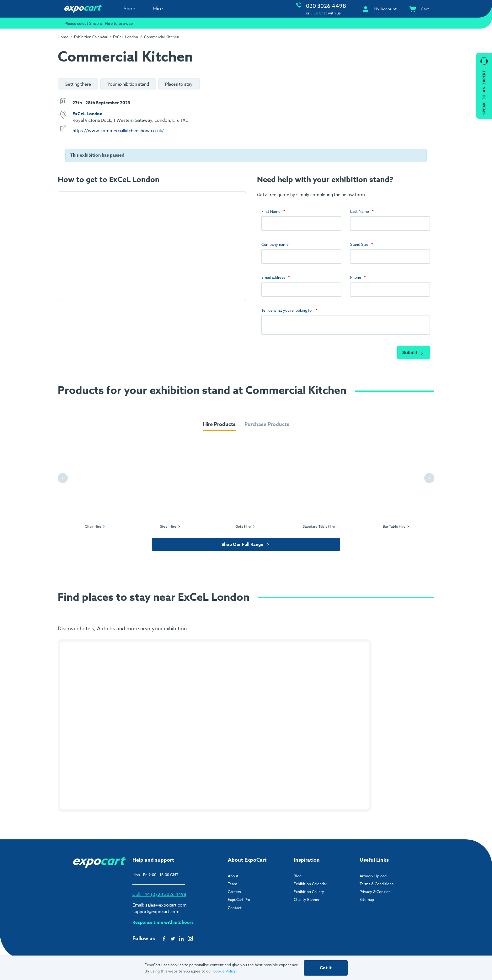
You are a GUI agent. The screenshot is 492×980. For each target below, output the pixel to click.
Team (233, 886)
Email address (273, 277)
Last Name (360, 211)
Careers (234, 894)
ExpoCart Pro (239, 901)
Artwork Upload (373, 878)
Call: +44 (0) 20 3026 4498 (159, 896)
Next (430, 480)
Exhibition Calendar (91, 37)
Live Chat (319, 13)
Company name (275, 244)
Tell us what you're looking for (287, 310)
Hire (158, 9)
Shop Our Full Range (246, 546)
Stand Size (359, 244)
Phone (356, 277)
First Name (271, 211)
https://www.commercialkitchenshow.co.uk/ (118, 130)
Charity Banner (307, 901)
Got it (326, 968)
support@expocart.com (156, 913)
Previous (64, 480)
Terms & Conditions (377, 886)
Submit (414, 354)
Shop (130, 9)
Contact (235, 910)
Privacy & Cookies (375, 894)
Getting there (78, 84)
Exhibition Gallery (309, 894)
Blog (298, 878)
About (233, 878)
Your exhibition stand (128, 84)
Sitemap (367, 901)
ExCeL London (126, 37)
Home (63, 37)
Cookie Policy (224, 971)
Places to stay (179, 84)
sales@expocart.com (166, 907)
